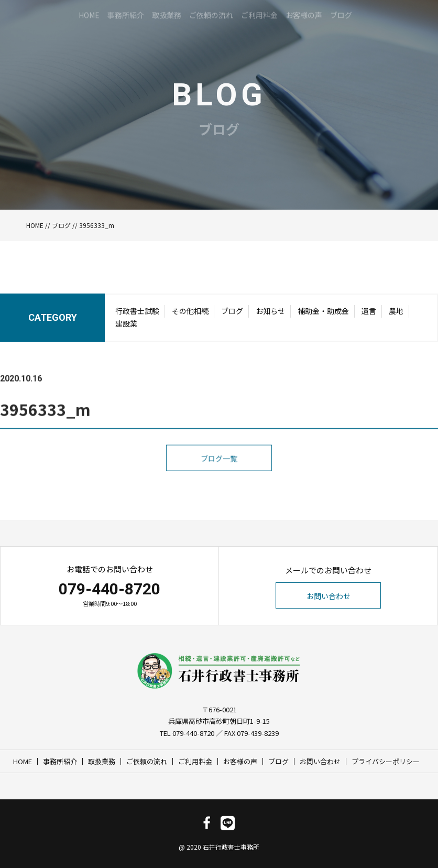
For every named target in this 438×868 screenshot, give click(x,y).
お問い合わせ (328, 596)
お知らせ (270, 314)
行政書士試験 (137, 314)
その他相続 (190, 314)
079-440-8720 (109, 589)
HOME (35, 225)
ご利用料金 (195, 761)
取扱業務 (102, 761)
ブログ (61, 225)
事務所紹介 (60, 761)
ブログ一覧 (219, 491)
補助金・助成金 (323, 314)
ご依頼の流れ (147, 761)
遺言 (369, 314)
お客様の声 (240, 761)
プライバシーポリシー (386, 761)
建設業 (126, 327)
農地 (396, 314)
